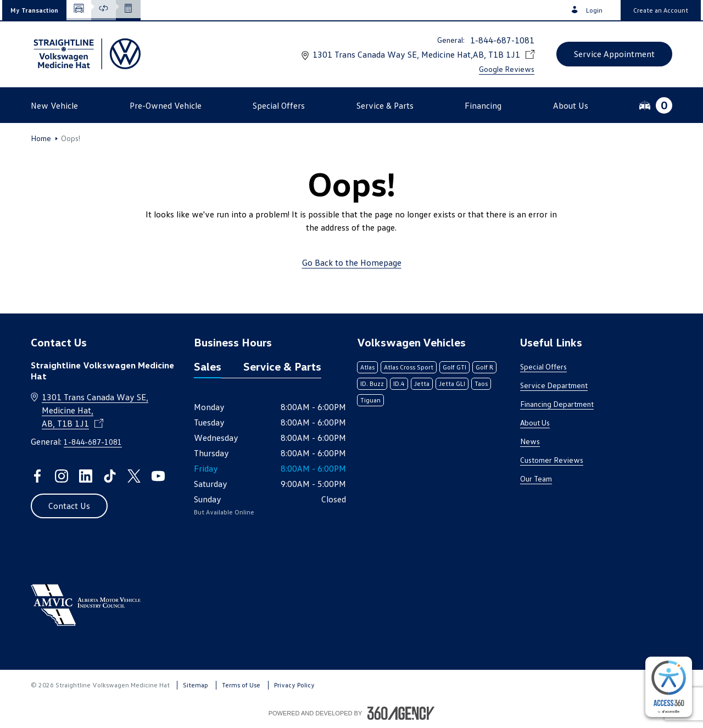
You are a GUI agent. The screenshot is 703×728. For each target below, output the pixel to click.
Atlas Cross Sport (409, 367)
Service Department (554, 385)
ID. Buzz (372, 383)
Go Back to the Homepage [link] (352, 262)
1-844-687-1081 (502, 40)
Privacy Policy (294, 685)
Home (41, 138)
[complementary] (669, 687)
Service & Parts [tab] (282, 366)
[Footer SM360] (401, 713)
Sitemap (196, 685)
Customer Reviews (552, 460)
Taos (481, 383)
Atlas (367, 367)
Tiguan (370, 400)
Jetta (422, 383)
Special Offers (543, 366)
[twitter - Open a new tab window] (134, 476)
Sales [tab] (208, 366)
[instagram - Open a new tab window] (62, 476)
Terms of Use (241, 685)
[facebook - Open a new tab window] (37, 476)
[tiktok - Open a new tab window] (110, 476)
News (530, 441)
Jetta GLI (452, 383)
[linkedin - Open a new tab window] (86, 476)
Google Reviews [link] (507, 69)
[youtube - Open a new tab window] (158, 476)
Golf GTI (454, 367)
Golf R (484, 367)
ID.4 (399, 383)
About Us (535, 422)
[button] (34, 10)
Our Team (536, 478)
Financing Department (557, 404)
